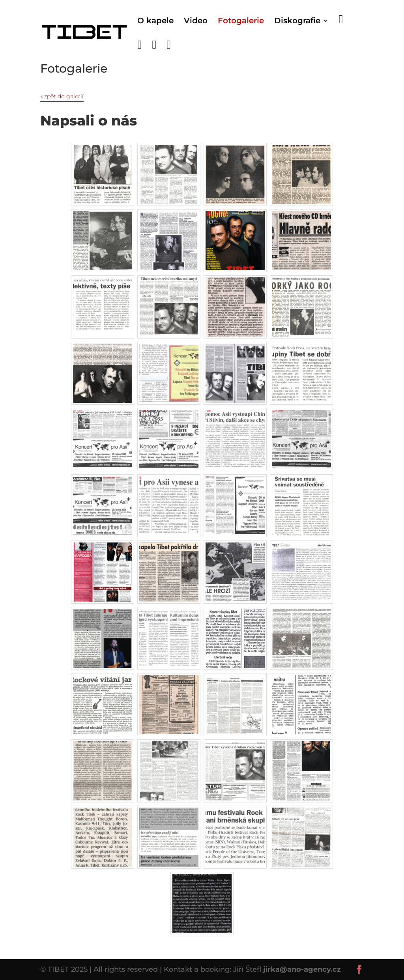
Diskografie (297, 22)
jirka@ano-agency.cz (302, 969)
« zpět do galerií (62, 96)
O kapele (155, 22)
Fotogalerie (241, 22)
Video (196, 22)
